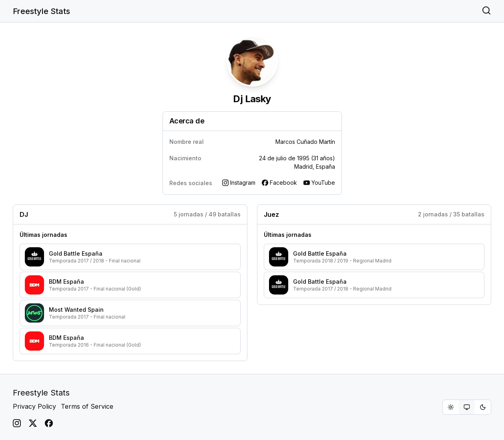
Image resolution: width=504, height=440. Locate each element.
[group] (467, 407)
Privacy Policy (34, 406)
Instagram (239, 183)
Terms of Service (87, 406)
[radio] (451, 407)
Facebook (279, 183)
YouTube (319, 183)
